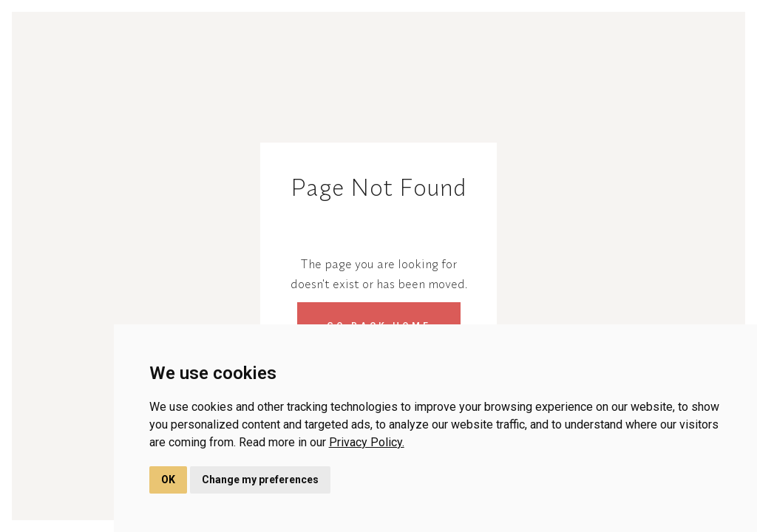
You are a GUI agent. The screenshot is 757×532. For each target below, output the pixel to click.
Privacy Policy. (367, 442)
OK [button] (168, 480)
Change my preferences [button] (260, 480)
